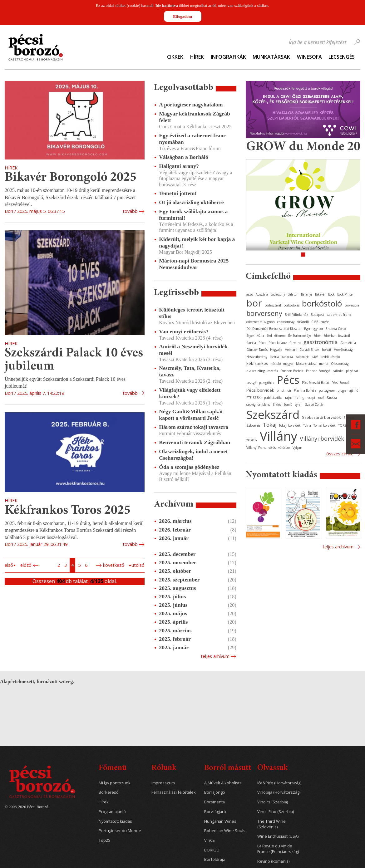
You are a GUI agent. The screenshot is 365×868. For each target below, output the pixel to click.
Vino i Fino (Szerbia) (276, 812)
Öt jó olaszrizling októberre (191, 202)
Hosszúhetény (257, 357)
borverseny (264, 313)
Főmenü (113, 768)
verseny (252, 439)
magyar (288, 364)
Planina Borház (305, 390)
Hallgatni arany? (179, 166)
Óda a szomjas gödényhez (189, 467)
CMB (315, 322)
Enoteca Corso (336, 329)
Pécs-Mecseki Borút (316, 383)
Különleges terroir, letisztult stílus (192, 313)
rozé (321, 398)
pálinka (338, 371)
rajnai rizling (295, 398)
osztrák (273, 371)
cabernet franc (339, 314)
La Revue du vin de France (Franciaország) (278, 849)
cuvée (325, 322)
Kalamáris (302, 357)
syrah (299, 405)
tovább (130, 211)
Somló (288, 405)
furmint (295, 343)
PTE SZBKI (254, 398)
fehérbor (330, 336)
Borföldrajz (215, 859)
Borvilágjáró (215, 812)
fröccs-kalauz (278, 343)
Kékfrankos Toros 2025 (68, 511)
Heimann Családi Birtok (302, 350)
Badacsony (278, 294)
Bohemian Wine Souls (225, 831)
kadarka (287, 357)
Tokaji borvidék (290, 425)
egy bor (318, 329)
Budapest (317, 315)
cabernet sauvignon (261, 322)
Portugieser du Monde (120, 831)
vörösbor (284, 448)
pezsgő (251, 383)
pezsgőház (267, 383)
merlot (324, 364)
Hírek (197, 57)
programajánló (348, 390)
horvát (327, 350)
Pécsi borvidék (260, 390)
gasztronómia (321, 342)
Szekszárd (273, 414)
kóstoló (276, 364)
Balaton (293, 294)
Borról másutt (228, 768)
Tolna (307, 425)
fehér (317, 336)
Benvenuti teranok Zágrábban (195, 442)
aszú (250, 294)
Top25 (104, 840)
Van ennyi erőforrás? (184, 331)
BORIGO (212, 850)
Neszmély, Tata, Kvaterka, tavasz (190, 371)
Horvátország (343, 350)
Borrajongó (215, 792)
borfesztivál (273, 305)
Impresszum (163, 783)
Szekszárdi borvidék (321, 417)
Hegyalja (276, 350)
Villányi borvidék (322, 439)
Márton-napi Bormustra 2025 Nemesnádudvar (194, 264)
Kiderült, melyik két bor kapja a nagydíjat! (197, 242)
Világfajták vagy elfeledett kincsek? (190, 393)
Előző (26, 565)
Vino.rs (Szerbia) (273, 802)
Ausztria (262, 294)
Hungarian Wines (220, 821)
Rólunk (164, 768)
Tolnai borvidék (325, 425)
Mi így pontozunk (115, 783)
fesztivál (344, 336)
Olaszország (340, 364)
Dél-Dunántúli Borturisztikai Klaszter (274, 329)
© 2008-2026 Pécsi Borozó (26, 807)
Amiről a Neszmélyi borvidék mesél (193, 350)
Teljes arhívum (215, 656)
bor (254, 303)
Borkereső (109, 792)
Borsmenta (215, 802)
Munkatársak (271, 57)
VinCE (210, 840)
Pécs (288, 380)
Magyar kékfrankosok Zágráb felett (194, 117)
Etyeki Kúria (255, 336)
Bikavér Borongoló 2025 (71, 178)
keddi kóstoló (330, 357)
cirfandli (303, 322)
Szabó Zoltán (315, 405)
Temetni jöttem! (178, 193)
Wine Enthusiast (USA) (278, 836)
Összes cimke (340, 454)
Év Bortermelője (300, 336)
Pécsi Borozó (340, 383)
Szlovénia (253, 425)
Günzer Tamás (257, 350)
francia (251, 343)
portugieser (327, 390)
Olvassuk (272, 768)
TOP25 (343, 425)
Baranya (307, 294)
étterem (280, 336)
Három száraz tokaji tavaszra (194, 427)
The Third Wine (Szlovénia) (271, 824)
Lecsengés (342, 57)
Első (9, 565)
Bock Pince (345, 294)
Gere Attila (348, 343)
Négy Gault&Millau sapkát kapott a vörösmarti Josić (191, 415)
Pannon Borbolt (292, 371)
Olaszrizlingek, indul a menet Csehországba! (193, 455)
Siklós (277, 405)
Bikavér (320, 294)
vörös (272, 448)
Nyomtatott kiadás (115, 821)
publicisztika (273, 398)
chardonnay (286, 322)
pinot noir (284, 390)
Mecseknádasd (306, 364)
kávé (315, 357)
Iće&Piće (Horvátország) (279, 783)
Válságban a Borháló (183, 157)
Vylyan (297, 448)
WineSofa (309, 57)
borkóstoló (322, 303)
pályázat (352, 371)
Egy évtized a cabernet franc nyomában (192, 139)
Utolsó (138, 565)
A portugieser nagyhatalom (191, 105)
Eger (307, 329)
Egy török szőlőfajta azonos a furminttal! (193, 215)
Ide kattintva (167, 5)
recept (311, 398)
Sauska (332, 398)
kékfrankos (257, 363)
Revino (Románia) (273, 861)
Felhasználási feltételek (174, 792)
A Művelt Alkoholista (223, 783)
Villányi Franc (256, 448)
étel (269, 336)
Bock (331, 294)
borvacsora (352, 305)
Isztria (274, 357)
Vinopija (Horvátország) (279, 792)
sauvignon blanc (258, 405)
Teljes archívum (338, 547)
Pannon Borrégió (318, 371)
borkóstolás (291, 305)
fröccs (262, 343)
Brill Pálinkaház (296, 315)
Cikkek (175, 57)
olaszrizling (256, 371)
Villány (279, 436)
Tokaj (270, 425)
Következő (114, 565)
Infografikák (228, 57)
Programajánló (112, 812)
